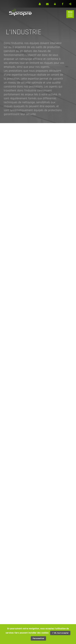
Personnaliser (38, 638)
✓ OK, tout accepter (60, 633)
